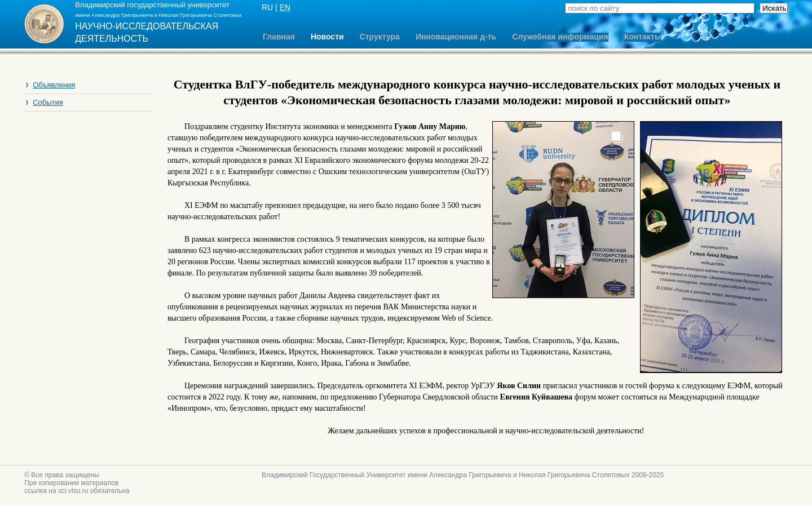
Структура (380, 37)
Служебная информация (560, 37)
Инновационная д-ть (456, 37)
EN (285, 7)
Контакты (643, 37)
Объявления (54, 85)
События (48, 102)
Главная (279, 37)
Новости (327, 37)
